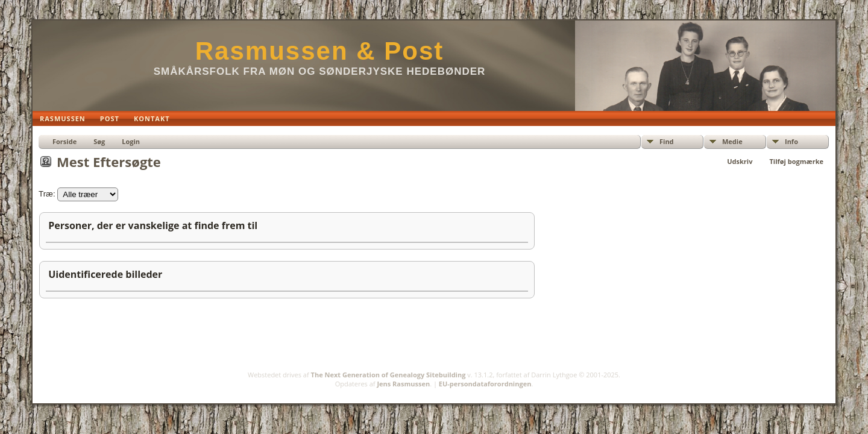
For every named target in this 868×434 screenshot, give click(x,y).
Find (667, 141)
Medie (732, 141)
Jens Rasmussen (403, 384)
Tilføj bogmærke (796, 161)
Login (131, 141)
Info (791, 141)
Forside (64, 141)
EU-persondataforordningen (485, 384)
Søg (99, 141)
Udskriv (740, 161)
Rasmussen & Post (319, 51)
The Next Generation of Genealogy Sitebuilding (388, 375)
